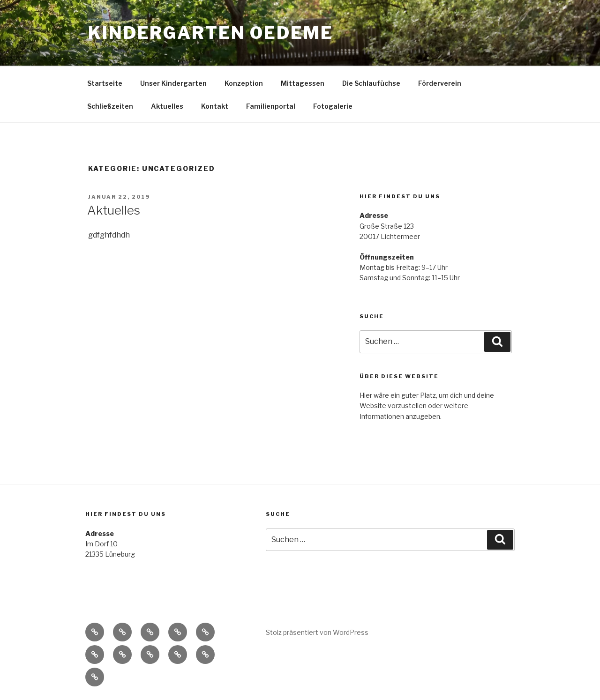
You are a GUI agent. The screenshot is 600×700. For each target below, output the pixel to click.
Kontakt (215, 106)
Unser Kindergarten (173, 83)
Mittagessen (303, 83)
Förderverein (440, 83)
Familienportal (271, 106)
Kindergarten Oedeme (211, 33)
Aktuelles (167, 106)
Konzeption (244, 83)
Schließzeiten (110, 106)
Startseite (105, 83)
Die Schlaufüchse (371, 83)
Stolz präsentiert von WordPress (317, 632)
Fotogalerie (333, 106)
